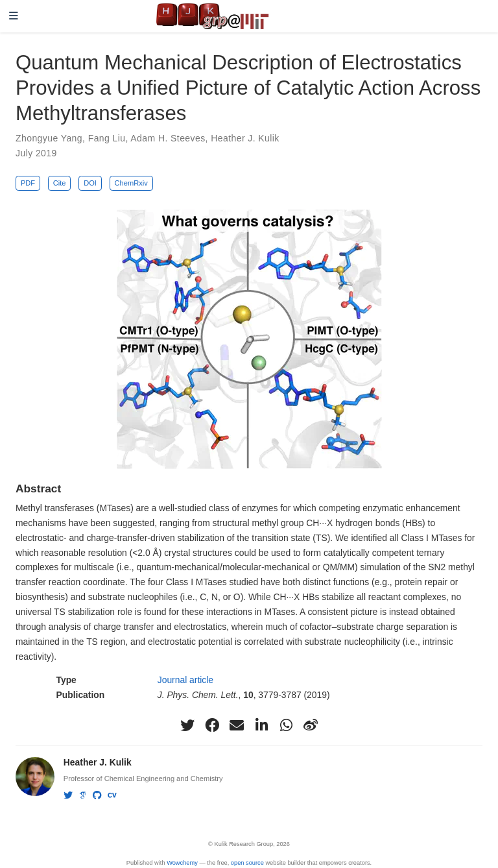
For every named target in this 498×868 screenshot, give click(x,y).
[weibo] (311, 725)
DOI (90, 183)
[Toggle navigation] (14, 17)
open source (247, 863)
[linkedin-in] (261, 725)
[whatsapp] (286, 725)
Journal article (185, 680)
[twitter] (187, 725)
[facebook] (212, 725)
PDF (28, 183)
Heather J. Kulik (245, 138)
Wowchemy (182, 863)
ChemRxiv (131, 183)
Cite (60, 183)
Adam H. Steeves (168, 138)
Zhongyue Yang (49, 138)
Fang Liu (107, 138)
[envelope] (237, 725)
